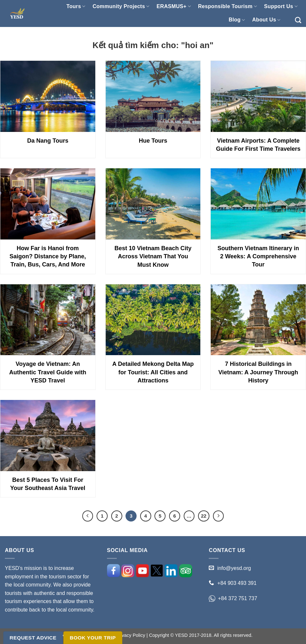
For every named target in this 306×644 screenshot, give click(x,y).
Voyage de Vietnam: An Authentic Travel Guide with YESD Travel (48, 372)
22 (204, 516)
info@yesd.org (234, 568)
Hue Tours (153, 141)
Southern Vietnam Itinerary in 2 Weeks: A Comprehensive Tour (258, 256)
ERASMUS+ (174, 6)
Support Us (281, 6)
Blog (237, 20)
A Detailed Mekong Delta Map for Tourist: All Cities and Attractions (153, 372)
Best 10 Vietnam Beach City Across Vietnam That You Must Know (153, 256)
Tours (76, 6)
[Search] (298, 20)
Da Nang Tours (48, 141)
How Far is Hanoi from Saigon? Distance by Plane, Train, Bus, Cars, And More (48, 256)
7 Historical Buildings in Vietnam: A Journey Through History (258, 372)
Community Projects (121, 6)
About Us (266, 20)
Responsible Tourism (227, 6)
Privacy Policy (131, 635)
